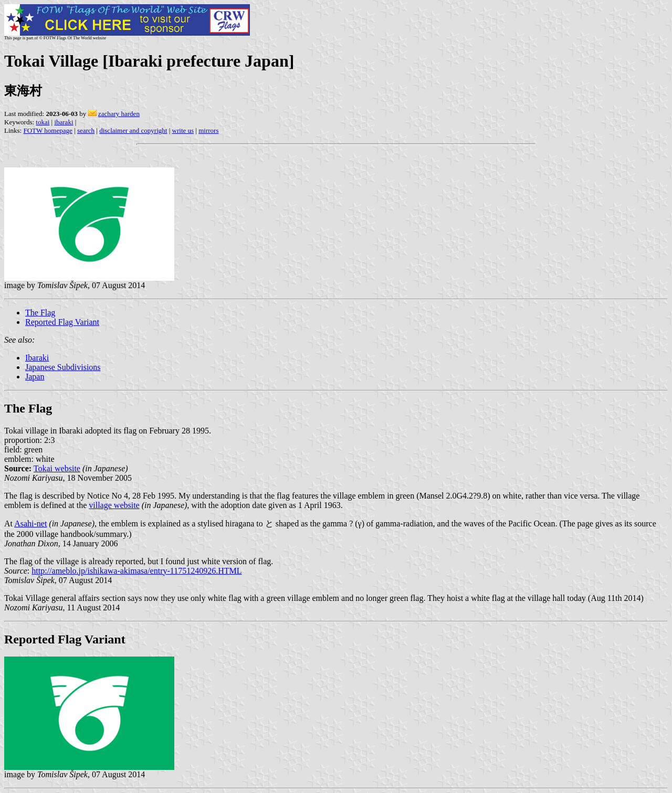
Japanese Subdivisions (63, 367)
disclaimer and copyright (133, 130)
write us (183, 130)
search (86, 130)
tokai (43, 122)
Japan (35, 377)
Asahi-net (30, 524)
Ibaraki (37, 358)
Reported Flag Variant (62, 322)
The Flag (40, 313)
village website (114, 505)
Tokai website (57, 468)
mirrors (208, 130)
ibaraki (64, 122)
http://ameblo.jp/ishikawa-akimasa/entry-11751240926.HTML (136, 571)
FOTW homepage (48, 130)
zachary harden (119, 114)
